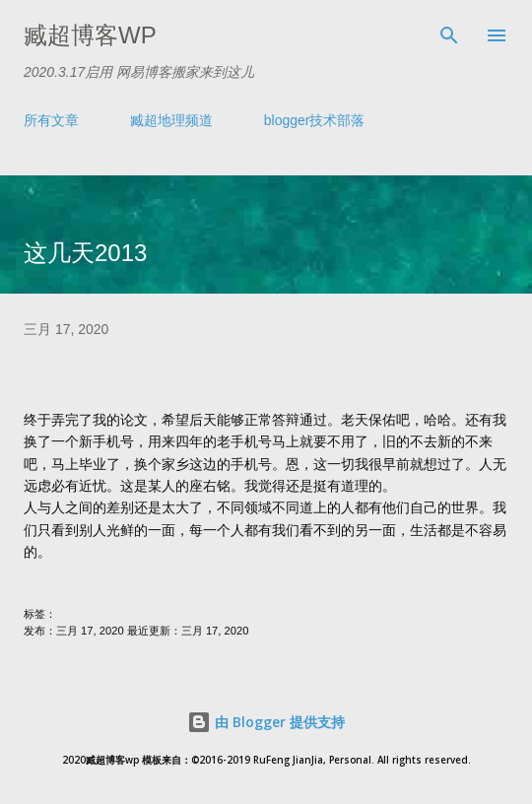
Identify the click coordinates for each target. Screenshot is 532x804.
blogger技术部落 (315, 120)
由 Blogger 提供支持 (266, 722)
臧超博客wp (90, 35)
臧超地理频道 (171, 120)
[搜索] (449, 35)
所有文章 (51, 120)
